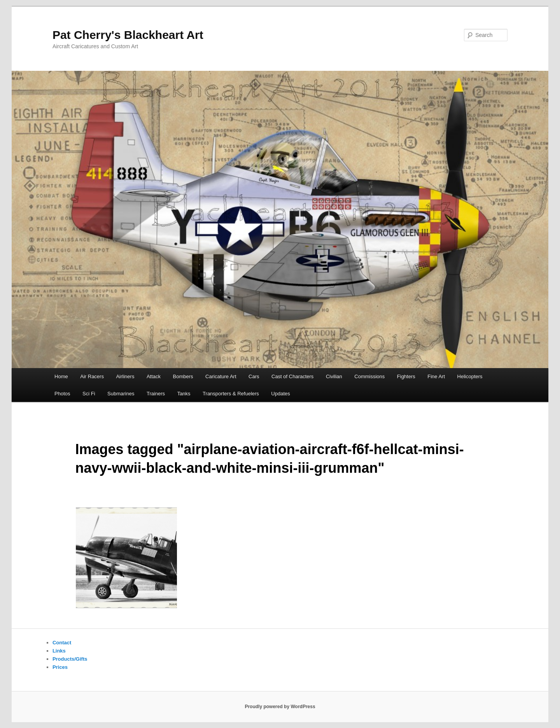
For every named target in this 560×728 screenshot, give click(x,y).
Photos (62, 394)
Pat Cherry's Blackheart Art (128, 35)
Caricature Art (221, 376)
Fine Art (436, 376)
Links (59, 651)
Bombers (183, 376)
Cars (254, 376)
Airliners (125, 376)
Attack (154, 376)
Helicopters (470, 376)
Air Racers (92, 376)
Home (61, 376)
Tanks (184, 394)
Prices (60, 667)
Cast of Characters (292, 376)
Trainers (156, 394)
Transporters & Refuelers (231, 394)
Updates (280, 394)
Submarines (121, 394)
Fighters (406, 376)
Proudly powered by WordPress (280, 707)
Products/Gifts (70, 659)
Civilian (334, 376)
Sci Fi (89, 394)
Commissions (369, 376)
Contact (62, 643)
